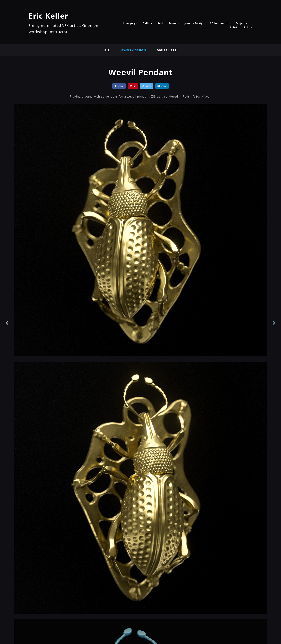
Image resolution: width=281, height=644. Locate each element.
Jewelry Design (194, 23)
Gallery (147, 23)
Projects (241, 23)
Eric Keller (48, 16)
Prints (234, 27)
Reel (160, 23)
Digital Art (167, 50)
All (107, 50)
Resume (174, 23)
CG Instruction (220, 23)
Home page (129, 23)
